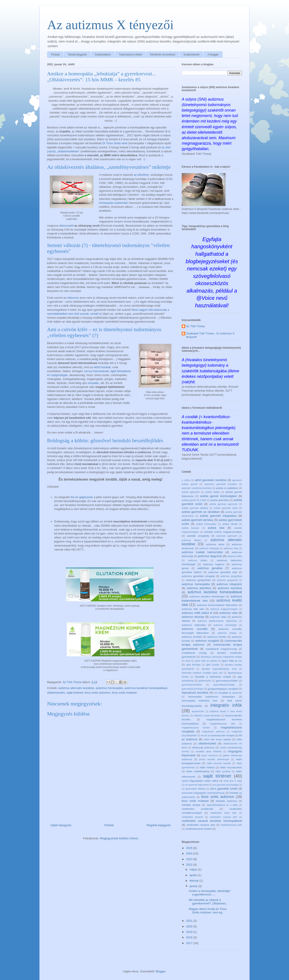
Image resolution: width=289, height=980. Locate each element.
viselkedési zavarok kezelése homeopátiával (212, 821)
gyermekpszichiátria (192, 685)
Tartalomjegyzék (77, 55)
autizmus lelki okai (193, 609)
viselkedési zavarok (192, 817)
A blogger (213, 55)
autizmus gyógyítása (231, 576)
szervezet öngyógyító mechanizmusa (203, 793)
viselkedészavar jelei (231, 825)
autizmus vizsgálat (207, 641)
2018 (190, 937)
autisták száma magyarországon (223, 532)
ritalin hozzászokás (231, 767)
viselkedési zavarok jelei (223, 817)
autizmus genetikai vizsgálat (198, 576)
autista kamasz (190, 528)
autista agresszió (191, 492)
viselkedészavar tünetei (199, 829)
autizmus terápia (227, 633)
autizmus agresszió (227, 536)
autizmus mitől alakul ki (197, 613)
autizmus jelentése (199, 588)
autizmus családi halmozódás (202, 552)
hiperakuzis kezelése (195, 693)
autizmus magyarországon (224, 609)
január (194, 886)
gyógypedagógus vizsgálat (223, 689)
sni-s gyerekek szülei (224, 789)
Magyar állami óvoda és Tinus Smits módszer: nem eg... (208, 911)
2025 (190, 848)
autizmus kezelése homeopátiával (146, 688)
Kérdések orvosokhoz (163, 55)
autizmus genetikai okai (223, 572)
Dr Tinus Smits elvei (115, 143)
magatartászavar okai (222, 724)
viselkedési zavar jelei (223, 813)
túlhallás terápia (191, 805)
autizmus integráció (229, 584)
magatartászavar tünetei (196, 728)
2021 (190, 921)
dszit (188, 661)
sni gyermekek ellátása (194, 789)
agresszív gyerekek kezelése (221, 484)
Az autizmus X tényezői (110, 25)
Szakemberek (191, 55)
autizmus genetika (210, 568)
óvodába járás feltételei (209, 752)
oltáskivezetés (56, 693)
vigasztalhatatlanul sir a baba (222, 805)
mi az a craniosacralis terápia (218, 735)
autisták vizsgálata (198, 536)
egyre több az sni (232, 661)
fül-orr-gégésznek (82, 497)
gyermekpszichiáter (227, 681)
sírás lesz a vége (233, 781)
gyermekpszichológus (193, 689)
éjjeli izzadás (213, 665)
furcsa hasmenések (97, 371)
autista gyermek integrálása (218, 516)
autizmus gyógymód (227, 580)
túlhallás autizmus (226, 801)
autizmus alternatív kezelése (76, 688)
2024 (190, 853)
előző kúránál (102, 367)
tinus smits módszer (124, 693)
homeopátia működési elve (200, 700)
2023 (190, 859)
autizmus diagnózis (210, 556)
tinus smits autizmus (97, 693)
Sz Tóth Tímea (195, 326)
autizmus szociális (195, 629)
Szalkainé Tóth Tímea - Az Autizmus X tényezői (210, 335)
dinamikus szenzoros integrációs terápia (221, 657)
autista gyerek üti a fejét (194, 500)
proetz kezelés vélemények (214, 759)
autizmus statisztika (194, 625)
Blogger (161, 971)
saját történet (75, 693)
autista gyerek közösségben (218, 496)
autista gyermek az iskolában (201, 512)
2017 (190, 943)
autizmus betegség (209, 548)
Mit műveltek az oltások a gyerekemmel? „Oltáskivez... (208, 902)
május (194, 869)
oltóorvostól (66, 226)
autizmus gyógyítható (198, 580)
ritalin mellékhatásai (198, 771)
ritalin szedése (223, 771)
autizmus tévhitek (192, 637)
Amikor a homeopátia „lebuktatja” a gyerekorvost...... (210, 893)
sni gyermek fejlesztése (197, 785)
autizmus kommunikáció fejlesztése (217, 605)
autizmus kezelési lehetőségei (207, 596)
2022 (190, 865)
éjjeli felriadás (193, 665)
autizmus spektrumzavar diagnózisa (217, 621)
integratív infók (226, 705)
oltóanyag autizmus (203, 747)
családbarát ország (194, 653)
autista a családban (227, 488)
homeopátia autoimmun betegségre (212, 697)
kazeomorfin (198, 711)
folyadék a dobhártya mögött (213, 677)
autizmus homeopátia (109, 688)
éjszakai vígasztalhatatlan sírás (219, 669)
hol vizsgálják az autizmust (228, 693)
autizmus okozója (193, 617)
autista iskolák (230, 524)
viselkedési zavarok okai (201, 825)
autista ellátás (212, 492)
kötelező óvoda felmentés (207, 716)
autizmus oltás (218, 617)
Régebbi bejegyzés (159, 825)
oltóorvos (73, 298)
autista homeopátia (206, 524)
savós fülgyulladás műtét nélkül (200, 781)
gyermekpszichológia (224, 685)
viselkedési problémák (197, 809)
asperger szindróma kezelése (197, 488)
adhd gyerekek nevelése (211, 480)
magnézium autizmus (213, 732)
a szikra (186, 480)
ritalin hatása (207, 767)
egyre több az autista (206, 661)
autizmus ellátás (198, 560)
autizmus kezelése (230, 588)
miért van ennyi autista (217, 739)
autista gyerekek (219, 500)
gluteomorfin (205, 681)
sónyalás (93, 383)
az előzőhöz (141, 175)
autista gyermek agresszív (223, 504)
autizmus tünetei (217, 637)
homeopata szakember (113, 203)
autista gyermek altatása (195, 508)
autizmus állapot (191, 540)
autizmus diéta (235, 556)
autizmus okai (228, 613)
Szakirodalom (103, 55)
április (194, 875)
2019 (190, 932)
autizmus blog (231, 548)
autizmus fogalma (214, 564)
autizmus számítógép (225, 625)
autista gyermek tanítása (197, 520)
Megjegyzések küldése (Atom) (119, 838)
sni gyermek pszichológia (226, 785)
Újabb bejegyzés (61, 825)
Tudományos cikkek (130, 55)
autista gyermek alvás (226, 508)
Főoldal (55, 55)
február (195, 881)
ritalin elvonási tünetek (219, 763)
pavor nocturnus (210, 755)
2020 (190, 926)
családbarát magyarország (221, 649)
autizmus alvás (215, 544)
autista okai (216, 528)
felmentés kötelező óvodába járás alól (202, 673)
